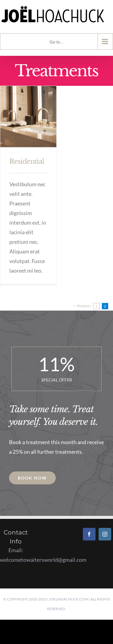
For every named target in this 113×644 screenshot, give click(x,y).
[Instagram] (105, 534)
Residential (27, 161)
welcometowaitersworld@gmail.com (43, 560)
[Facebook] (89, 534)
